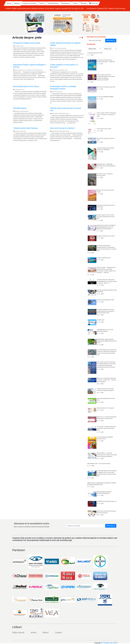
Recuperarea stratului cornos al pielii (27, 43)
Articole (34, 3)
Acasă (27, 3)
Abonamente (83, 3)
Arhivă (33, 633)
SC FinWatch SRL (107, 643)
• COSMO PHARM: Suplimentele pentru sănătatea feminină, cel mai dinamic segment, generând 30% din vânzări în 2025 (44, 8)
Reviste (59, 3)
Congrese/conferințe (47, 3)
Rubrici (46, 633)
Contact (93, 3)
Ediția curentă (18, 633)
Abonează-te (111, 40)
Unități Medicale (70, 3)
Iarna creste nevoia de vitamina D (62, 128)
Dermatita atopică (20, 108)
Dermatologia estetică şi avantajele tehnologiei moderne (63, 88)
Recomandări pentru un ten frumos (26, 86)
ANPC (116, 643)
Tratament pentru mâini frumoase (26, 128)
